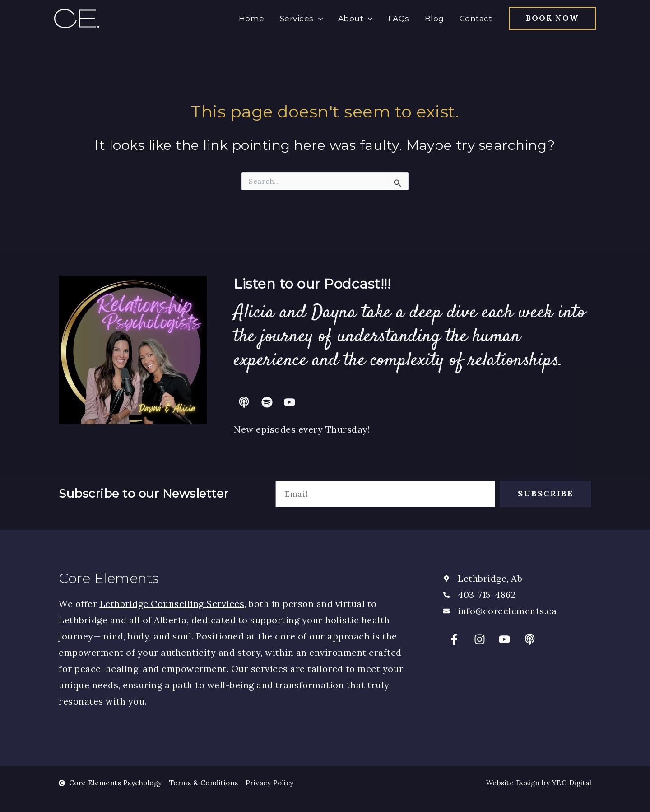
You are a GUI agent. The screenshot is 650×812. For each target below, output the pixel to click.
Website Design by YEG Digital (539, 783)
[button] (552, 18)
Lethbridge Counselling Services (172, 604)
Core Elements (109, 578)
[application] (318, 19)
